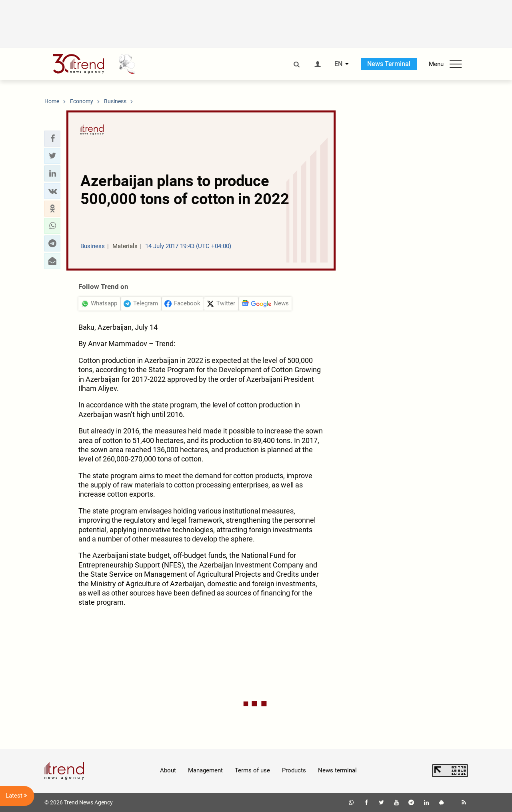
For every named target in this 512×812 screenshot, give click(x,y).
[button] (52, 138)
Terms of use (252, 770)
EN (338, 64)
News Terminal (389, 64)
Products (294, 770)
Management (205, 770)
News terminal (337, 770)
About (168, 770)
